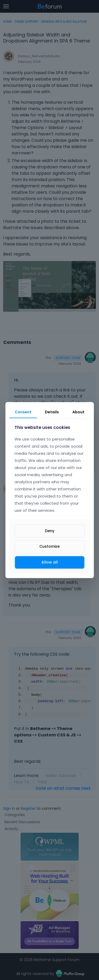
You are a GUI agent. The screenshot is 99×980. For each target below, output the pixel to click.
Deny (50, 531)
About (78, 412)
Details (52, 412)
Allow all (50, 562)
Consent (23, 412)
